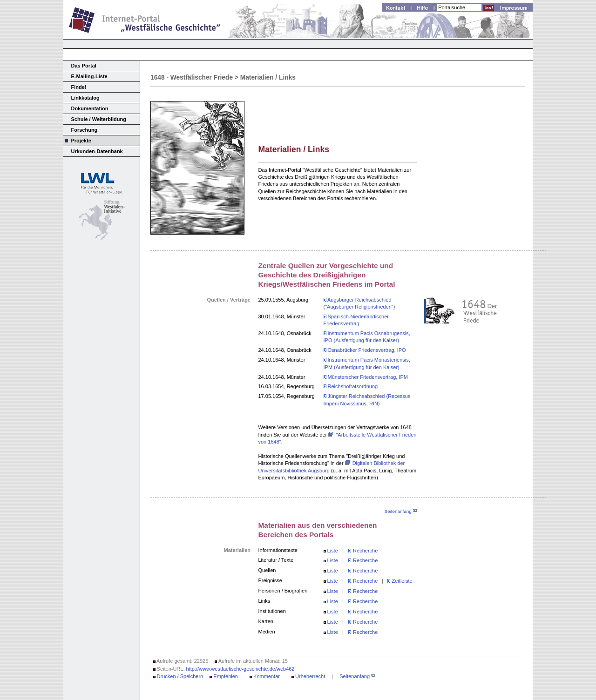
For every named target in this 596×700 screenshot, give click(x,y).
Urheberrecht (310, 676)
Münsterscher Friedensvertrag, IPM (366, 377)
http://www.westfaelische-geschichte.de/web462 (240, 669)
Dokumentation (90, 108)
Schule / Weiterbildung (99, 119)
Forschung (85, 130)
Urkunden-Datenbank (97, 151)
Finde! (79, 87)
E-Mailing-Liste (89, 76)
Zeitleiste (400, 581)
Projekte (81, 141)
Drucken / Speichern (180, 676)
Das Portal (84, 66)
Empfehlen (226, 676)
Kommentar (267, 676)
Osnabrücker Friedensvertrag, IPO (365, 350)
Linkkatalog (85, 98)
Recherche (365, 551)
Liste (333, 551)
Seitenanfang (401, 511)
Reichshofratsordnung (351, 386)
